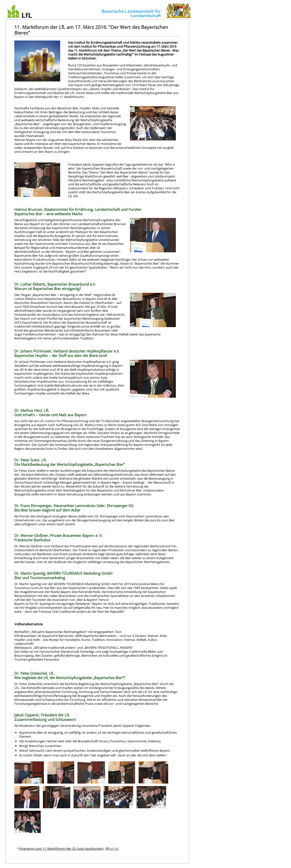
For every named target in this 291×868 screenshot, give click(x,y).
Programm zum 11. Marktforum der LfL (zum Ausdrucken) (69, 848)
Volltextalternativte (28, 624)
